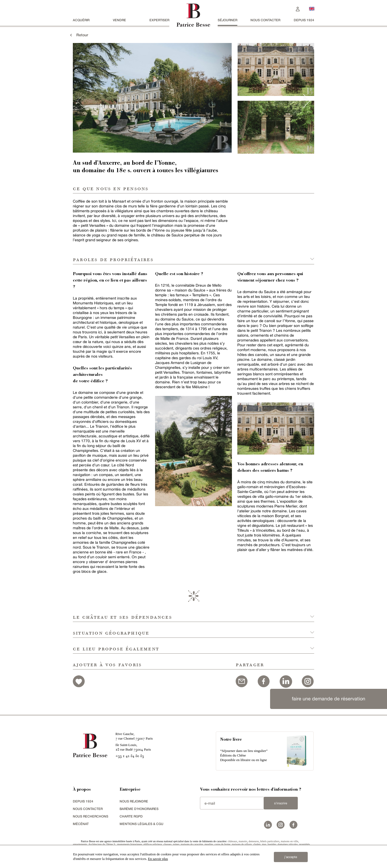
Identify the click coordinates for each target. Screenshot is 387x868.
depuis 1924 (304, 20)
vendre (119, 20)
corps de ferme (222, 844)
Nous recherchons (91, 816)
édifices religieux (153, 844)
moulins (209, 844)
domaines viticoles (288, 844)
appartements (80, 844)
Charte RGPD (131, 816)
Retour (78, 35)
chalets (257, 844)
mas (264, 844)
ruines (176, 844)
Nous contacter (265, 20)
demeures (254, 841)
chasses (167, 844)
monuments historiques (130, 844)
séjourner (227, 20)
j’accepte (291, 857)
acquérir (81, 20)
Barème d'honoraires (139, 809)
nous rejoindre (134, 801)
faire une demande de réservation (329, 699)
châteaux (232, 841)
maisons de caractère (192, 844)
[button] (193, 614)
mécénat (81, 824)
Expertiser (159, 20)
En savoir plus (158, 859)
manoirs (243, 841)
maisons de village (242, 844)
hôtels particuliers (270, 841)
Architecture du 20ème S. (102, 844)
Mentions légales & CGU (141, 824)
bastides (272, 844)
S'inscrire (281, 803)
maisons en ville (290, 841)
